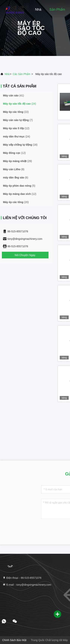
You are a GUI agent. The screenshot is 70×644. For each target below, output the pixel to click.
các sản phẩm (22, 74)
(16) (20, 145)
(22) (16, 112)
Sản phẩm (57, 10)
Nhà (38, 10)
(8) (14, 169)
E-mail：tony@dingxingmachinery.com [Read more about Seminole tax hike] (27, 585)
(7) (18, 120)
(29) (17, 161)
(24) (20, 104)
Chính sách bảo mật (14, 640)
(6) (16, 178)
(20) (16, 202)
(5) (19, 186)
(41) (13, 95)
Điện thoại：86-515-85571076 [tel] (22, 578)
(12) (16, 128)
